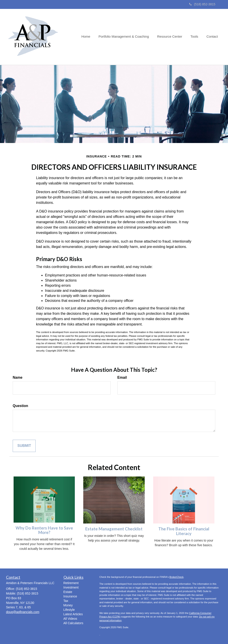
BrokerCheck (177, 577)
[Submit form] (24, 446)
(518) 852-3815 (202, 4)
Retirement (71, 583)
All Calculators (73, 623)
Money (68, 605)
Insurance (70, 596)
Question (20, 406)
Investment (71, 587)
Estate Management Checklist (114, 529)
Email (122, 377)
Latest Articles (73, 614)
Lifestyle (69, 610)
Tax (66, 601)
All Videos (70, 619)
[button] (127, 37)
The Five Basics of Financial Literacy (184, 531)
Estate (68, 592)
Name (18, 377)
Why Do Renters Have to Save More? (44, 530)
